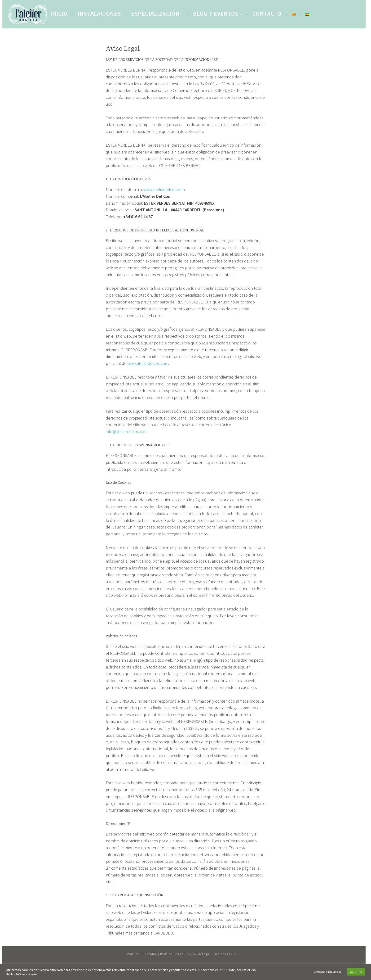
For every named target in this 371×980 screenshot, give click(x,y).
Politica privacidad (142, 954)
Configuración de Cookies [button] (327, 972)
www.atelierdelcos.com (164, 189)
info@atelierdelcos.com (127, 431)
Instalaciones (99, 14)
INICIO (59, 14)
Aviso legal (202, 954)
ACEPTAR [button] (356, 972)
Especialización (155, 14)
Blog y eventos (216, 14)
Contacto (267, 14)
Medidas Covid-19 (227, 954)
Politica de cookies (175, 954)
